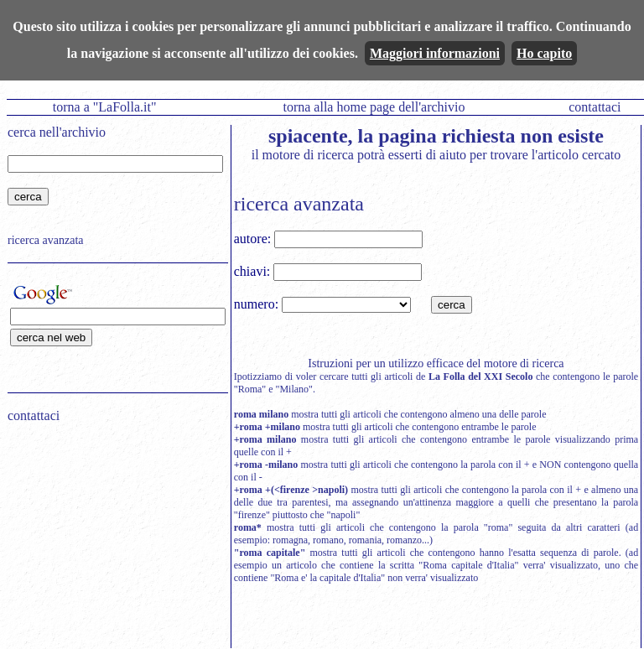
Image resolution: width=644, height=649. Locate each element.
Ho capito (544, 53)
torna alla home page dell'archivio (374, 107)
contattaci (595, 107)
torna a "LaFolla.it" (105, 107)
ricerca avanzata (46, 240)
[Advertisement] (112, 543)
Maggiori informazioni (435, 53)
